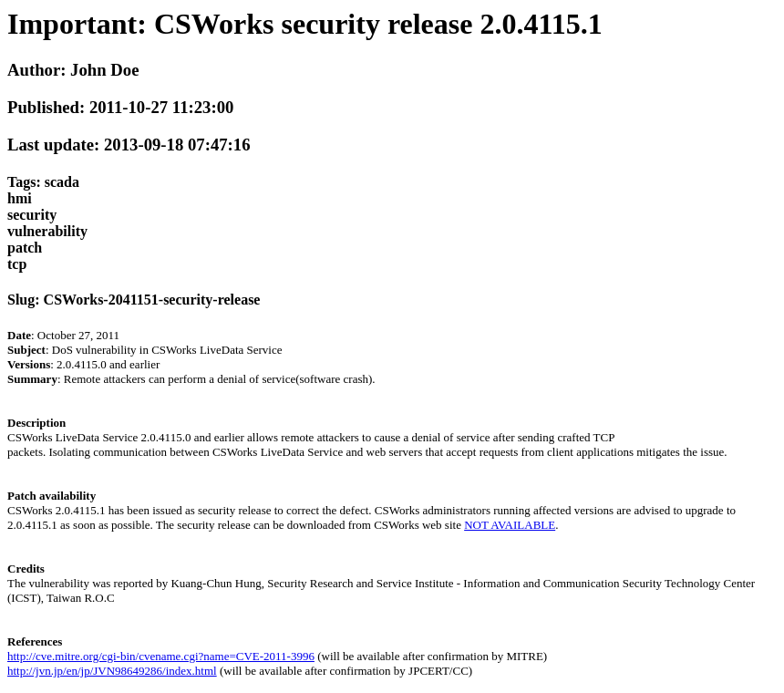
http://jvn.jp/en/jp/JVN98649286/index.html (112, 671)
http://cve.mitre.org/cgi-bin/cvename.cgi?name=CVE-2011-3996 (161, 656)
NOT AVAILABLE (510, 525)
